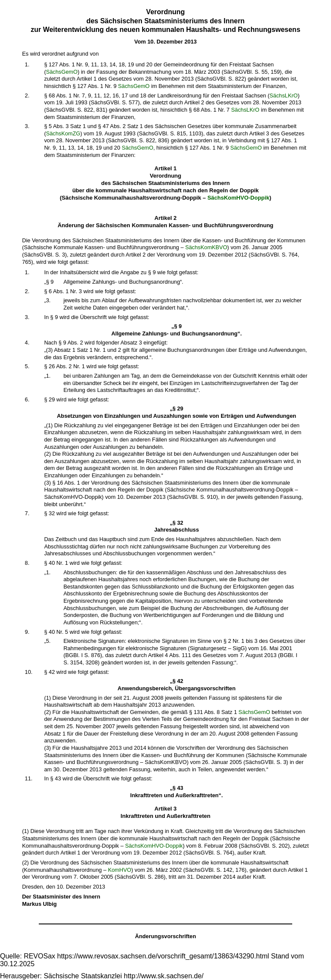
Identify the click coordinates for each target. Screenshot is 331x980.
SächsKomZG (63, 133)
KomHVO (119, 870)
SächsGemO (62, 72)
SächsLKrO (283, 95)
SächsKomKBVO (206, 247)
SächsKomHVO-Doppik (238, 198)
